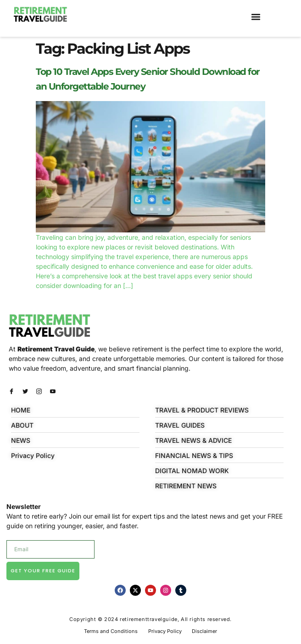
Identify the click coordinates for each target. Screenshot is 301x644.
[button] (256, 17)
